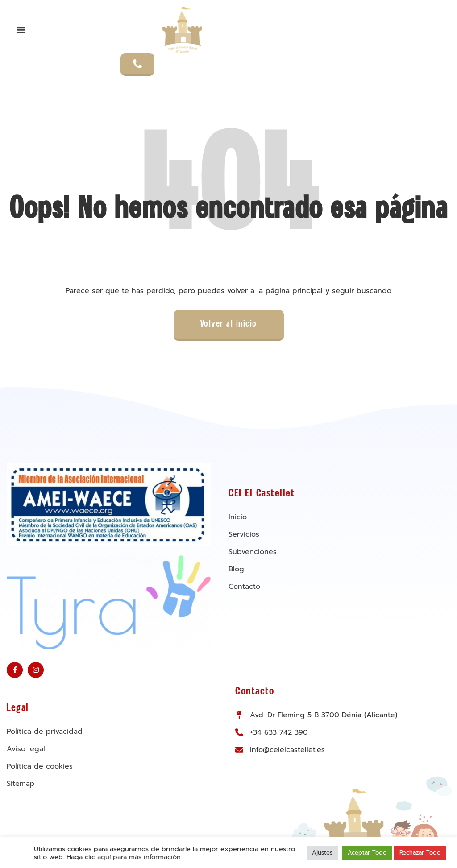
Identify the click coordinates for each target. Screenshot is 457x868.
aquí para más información (139, 857)
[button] (21, 30)
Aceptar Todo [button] (367, 853)
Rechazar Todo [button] (420, 853)
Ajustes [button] (322, 853)
